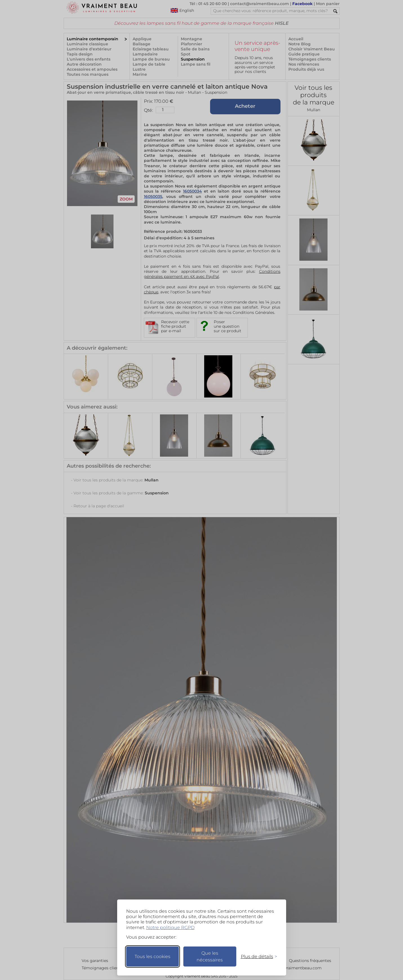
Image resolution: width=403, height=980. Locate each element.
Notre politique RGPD (170, 927)
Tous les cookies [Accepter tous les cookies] (152, 956)
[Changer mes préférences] (256, 956)
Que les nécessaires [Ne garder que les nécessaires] (210, 956)
